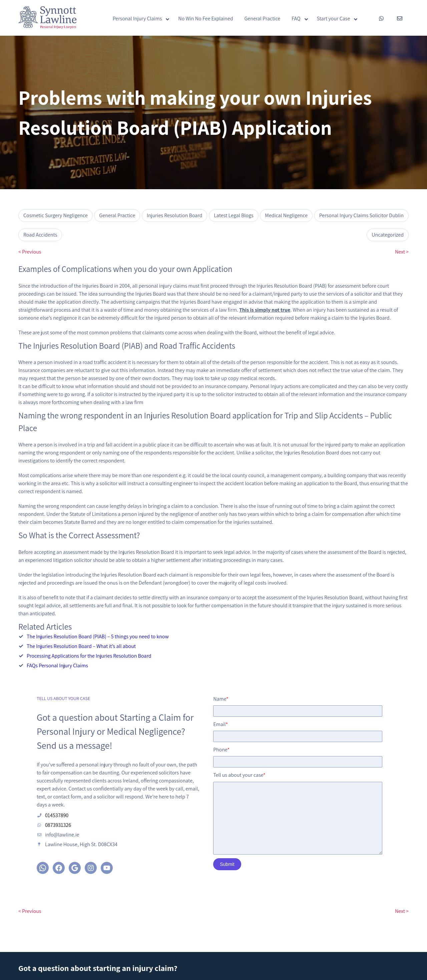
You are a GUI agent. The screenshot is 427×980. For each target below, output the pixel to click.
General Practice (117, 215)
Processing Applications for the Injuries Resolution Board (89, 656)
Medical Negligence (286, 215)
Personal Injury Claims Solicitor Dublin (361, 215)
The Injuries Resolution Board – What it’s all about (81, 646)
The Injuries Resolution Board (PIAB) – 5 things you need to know (98, 636)
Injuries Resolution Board (175, 215)
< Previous (30, 252)
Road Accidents (40, 235)
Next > (402, 252)
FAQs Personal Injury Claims (57, 666)
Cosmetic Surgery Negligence (56, 215)
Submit (234, 874)
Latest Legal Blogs (234, 215)
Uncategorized (388, 235)
